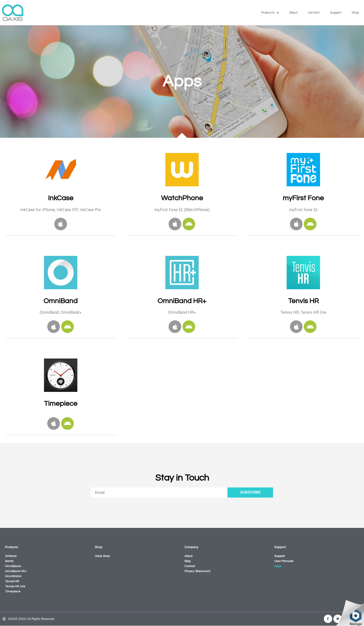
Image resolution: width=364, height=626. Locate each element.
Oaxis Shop (102, 556)
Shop (355, 13)
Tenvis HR (12, 581)
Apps (278, 566)
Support (336, 13)
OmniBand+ (13, 566)
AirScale (11, 556)
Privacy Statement (197, 571)
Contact (314, 13)
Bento (9, 561)
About (293, 13)
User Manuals (284, 561)
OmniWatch (13, 576)
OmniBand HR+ (16, 571)
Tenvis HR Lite (15, 586)
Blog (188, 561)
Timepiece (13, 591)
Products (270, 13)
